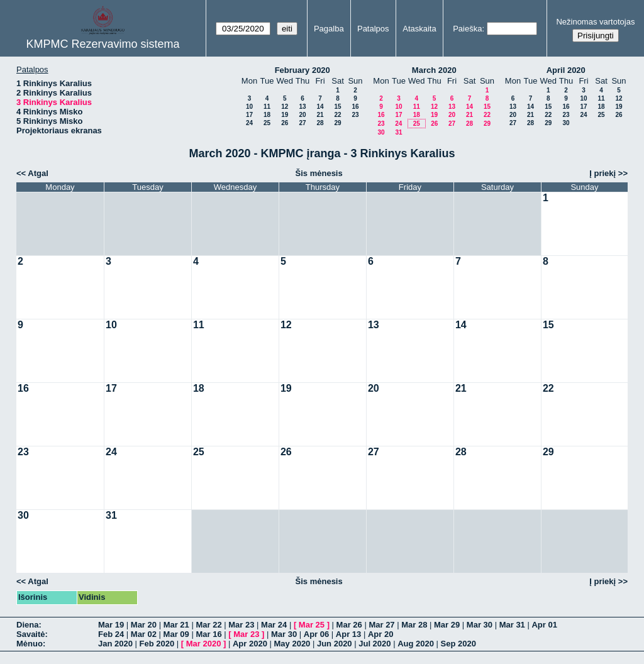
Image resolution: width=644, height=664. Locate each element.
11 (267, 107)
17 (249, 115)
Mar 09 (176, 634)
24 (249, 123)
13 (302, 107)
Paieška (467, 29)
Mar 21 (176, 625)
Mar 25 (312, 625)
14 (320, 107)
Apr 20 (380, 634)
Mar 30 (480, 625)
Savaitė (31, 634)
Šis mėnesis (319, 173)
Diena (27, 625)
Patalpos (373, 29)
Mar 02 (144, 634)
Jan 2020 (115, 644)
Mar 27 (381, 625)
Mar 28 (414, 625)
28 (320, 123)
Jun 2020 (335, 644)
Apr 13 (348, 634)
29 (337, 123)
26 (285, 123)
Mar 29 (447, 625)
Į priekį (602, 173)
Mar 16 (208, 634)
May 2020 (292, 644)
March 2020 (434, 70)
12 (285, 107)
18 (267, 115)
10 (249, 107)
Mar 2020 (204, 644)
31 (398, 132)
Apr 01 (544, 625)
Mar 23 (241, 625)
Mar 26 (349, 625)
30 (381, 132)
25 (267, 123)
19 (285, 115)
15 (337, 107)
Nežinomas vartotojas (595, 22)
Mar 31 (512, 625)
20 (302, 115)
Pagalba (329, 29)
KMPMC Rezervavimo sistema (103, 44)
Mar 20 (144, 625)
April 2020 (566, 70)
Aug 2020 (416, 644)
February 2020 (303, 70)
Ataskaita (419, 29)
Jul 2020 (375, 644)
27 (302, 123)
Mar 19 (111, 625)
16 (355, 107)
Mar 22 (208, 625)
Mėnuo (30, 644)
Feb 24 (111, 634)
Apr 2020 (250, 644)
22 (337, 115)
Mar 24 (274, 625)
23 (355, 115)
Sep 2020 (458, 644)
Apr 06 (316, 634)
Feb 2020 (157, 644)
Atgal (38, 173)
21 (320, 115)
